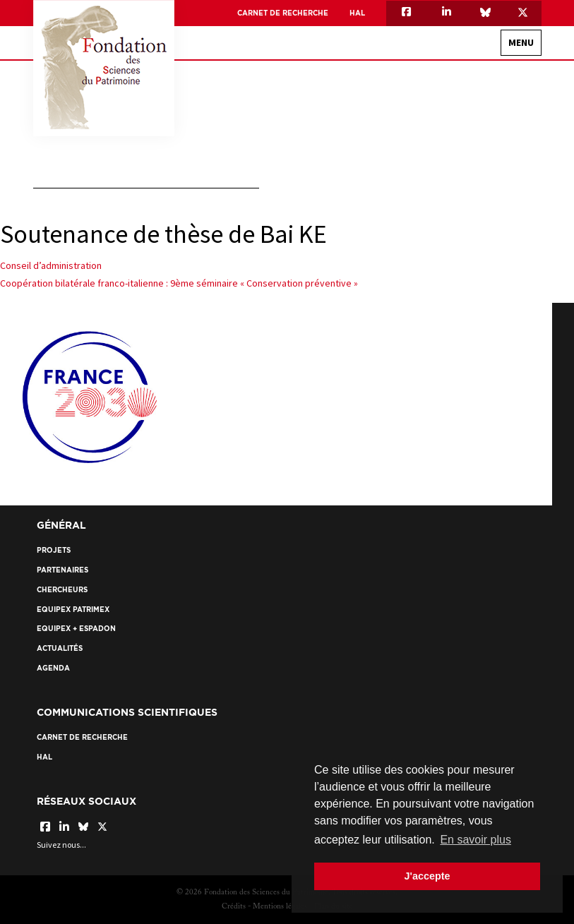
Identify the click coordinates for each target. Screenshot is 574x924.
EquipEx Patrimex (73, 610)
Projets (54, 550)
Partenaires (62, 570)
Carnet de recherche (283, 13)
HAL (357, 13)
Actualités (60, 648)
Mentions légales (280, 907)
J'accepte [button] (427, 876)
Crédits (234, 907)
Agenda (53, 668)
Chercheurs (62, 590)
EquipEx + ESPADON (76, 629)
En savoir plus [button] (476, 840)
